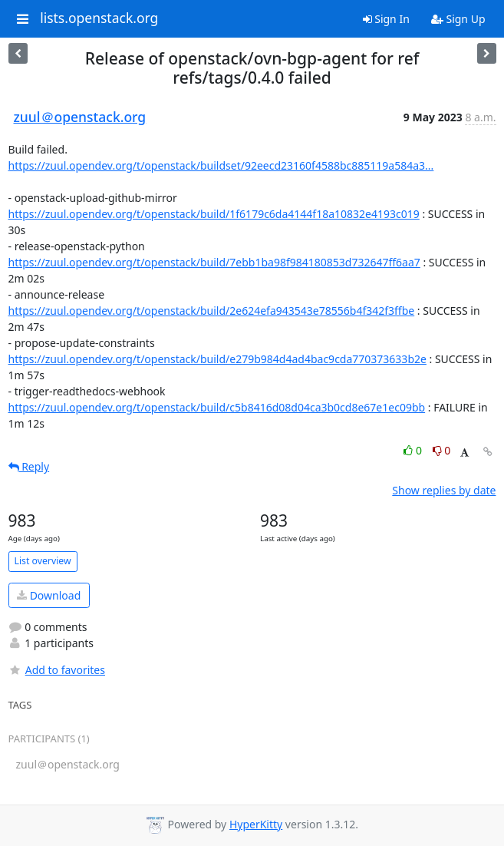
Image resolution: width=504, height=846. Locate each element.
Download (49, 595)
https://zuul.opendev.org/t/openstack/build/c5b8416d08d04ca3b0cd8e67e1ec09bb (217, 407)
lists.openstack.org (99, 18)
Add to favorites (57, 670)
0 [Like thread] (414, 450)
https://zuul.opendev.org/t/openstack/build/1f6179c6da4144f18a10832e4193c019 (214, 214)
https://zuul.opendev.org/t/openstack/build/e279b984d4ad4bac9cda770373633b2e (217, 359)
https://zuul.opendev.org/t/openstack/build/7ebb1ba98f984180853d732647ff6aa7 (214, 262)
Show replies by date (444, 490)
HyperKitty (256, 824)
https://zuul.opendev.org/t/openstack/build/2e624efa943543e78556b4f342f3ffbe (212, 311)
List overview (43, 561)
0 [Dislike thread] (442, 450)
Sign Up (458, 19)
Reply (29, 466)
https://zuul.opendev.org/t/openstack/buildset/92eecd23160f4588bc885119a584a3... (221, 165)
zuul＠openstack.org (80, 117)
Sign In (386, 19)
